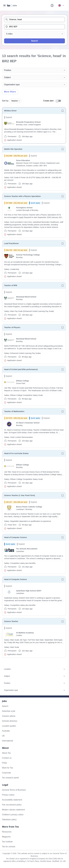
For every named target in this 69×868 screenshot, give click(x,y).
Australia (6, 731)
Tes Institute (7, 842)
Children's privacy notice (13, 815)
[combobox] (34, 20)
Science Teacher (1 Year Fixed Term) (20, 495)
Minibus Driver (10, 111)
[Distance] (34, 34)
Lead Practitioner (11, 243)
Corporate (6, 773)
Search (34, 41)
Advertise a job (9, 711)
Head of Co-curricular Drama (16, 453)
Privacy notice (8, 795)
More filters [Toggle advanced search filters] (10, 92)
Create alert (48, 101)
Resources (7, 832)
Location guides (9, 726)
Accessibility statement (12, 800)
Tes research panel (10, 778)
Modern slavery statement (13, 810)
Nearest (16, 101)
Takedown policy (9, 820)
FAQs (4, 763)
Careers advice (9, 716)
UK (3, 736)
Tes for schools (9, 847)
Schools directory (10, 721)
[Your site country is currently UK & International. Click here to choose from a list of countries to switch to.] (61, 5)
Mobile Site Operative (13, 149)
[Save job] (63, 111)
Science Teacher (11, 621)
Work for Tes (8, 768)
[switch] (59, 101)
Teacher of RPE (11, 285)
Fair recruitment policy (12, 805)
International (7, 741)
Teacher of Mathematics (14, 411)
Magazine (6, 837)
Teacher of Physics (12, 327)
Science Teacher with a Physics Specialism (22, 196)
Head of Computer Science (16, 537)
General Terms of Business (14, 790)
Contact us (7, 758)
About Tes (6, 753)
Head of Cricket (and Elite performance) (21, 369)
